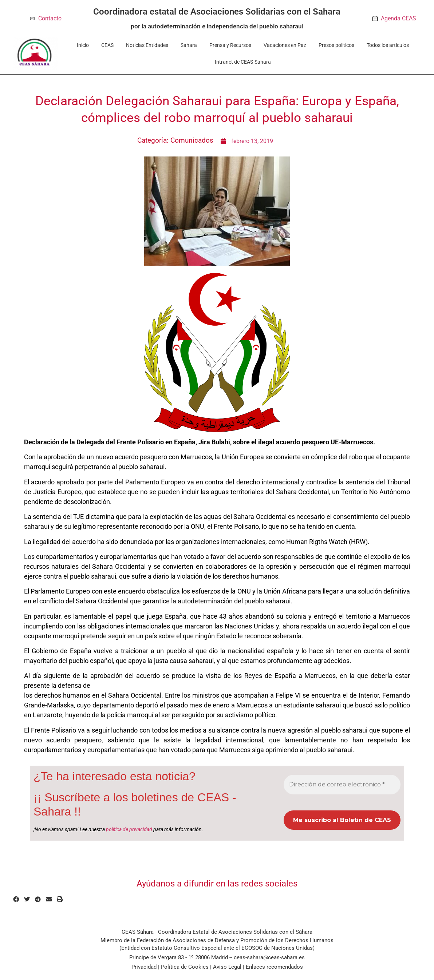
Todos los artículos (388, 45)
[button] (16, 900)
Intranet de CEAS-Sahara (243, 62)
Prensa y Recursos (230, 45)
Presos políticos (336, 45)
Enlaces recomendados (274, 967)
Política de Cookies (185, 967)
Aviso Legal (227, 967)
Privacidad (144, 967)
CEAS (107, 45)
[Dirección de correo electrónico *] (342, 785)
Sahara (189, 45)
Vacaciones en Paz (285, 45)
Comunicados (192, 140)
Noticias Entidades (147, 45)
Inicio (83, 45)
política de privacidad (129, 829)
